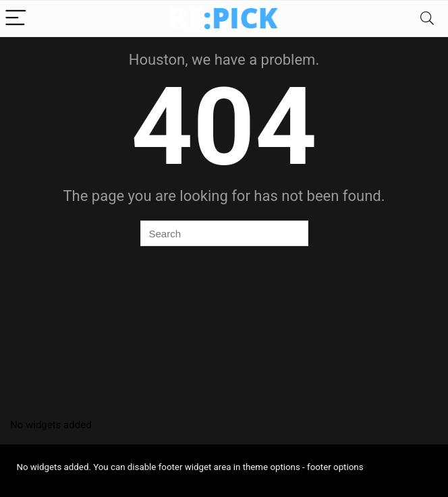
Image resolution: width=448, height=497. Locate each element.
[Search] (427, 19)
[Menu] (16, 19)
